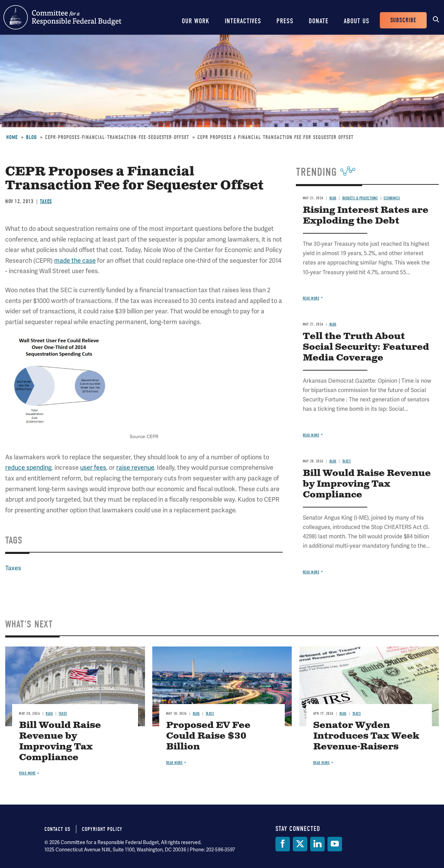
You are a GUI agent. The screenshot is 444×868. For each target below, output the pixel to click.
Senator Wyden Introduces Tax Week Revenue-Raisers (366, 736)
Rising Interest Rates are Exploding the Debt (366, 216)
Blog (31, 137)
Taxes (46, 201)
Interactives (243, 21)
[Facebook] (283, 844)
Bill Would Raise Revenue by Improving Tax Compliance (367, 484)
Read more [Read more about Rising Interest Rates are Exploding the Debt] (311, 298)
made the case (75, 261)
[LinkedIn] (317, 844)
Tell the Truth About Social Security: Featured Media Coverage (366, 347)
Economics (392, 198)
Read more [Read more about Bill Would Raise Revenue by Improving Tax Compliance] (311, 572)
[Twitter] (300, 844)
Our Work (196, 21)
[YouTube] (335, 844)
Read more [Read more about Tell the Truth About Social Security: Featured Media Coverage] (311, 435)
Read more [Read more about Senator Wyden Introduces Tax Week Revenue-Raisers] (322, 763)
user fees (93, 467)
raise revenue (135, 467)
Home (12, 137)
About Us (357, 21)
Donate (319, 21)
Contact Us (57, 829)
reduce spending (28, 467)
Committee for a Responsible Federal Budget (62, 17)
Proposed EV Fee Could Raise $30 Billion (208, 736)
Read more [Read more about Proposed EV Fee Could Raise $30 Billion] (174, 763)
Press (285, 21)
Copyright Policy (102, 829)
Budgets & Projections (360, 198)
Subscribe (403, 20)
